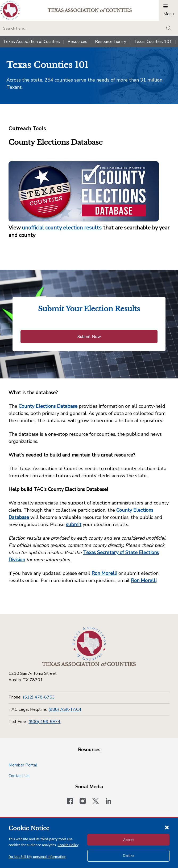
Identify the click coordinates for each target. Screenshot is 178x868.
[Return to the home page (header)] (10, 10)
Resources (77, 42)
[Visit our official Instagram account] (83, 802)
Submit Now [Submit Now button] (89, 337)
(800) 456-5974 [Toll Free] (44, 722)
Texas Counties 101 (153, 42)
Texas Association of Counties (32, 42)
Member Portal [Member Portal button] (23, 765)
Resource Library (111, 42)
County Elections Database (48, 406)
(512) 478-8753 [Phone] (39, 697)
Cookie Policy (68, 845)
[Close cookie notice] (167, 827)
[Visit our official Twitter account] (96, 802)
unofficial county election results (62, 228)
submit (74, 524)
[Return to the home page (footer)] (89, 644)
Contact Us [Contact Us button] (19, 776)
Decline (128, 856)
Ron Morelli (104, 573)
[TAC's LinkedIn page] (108, 802)
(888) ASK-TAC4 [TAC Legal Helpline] (65, 709)
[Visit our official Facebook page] (70, 802)
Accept (128, 840)
